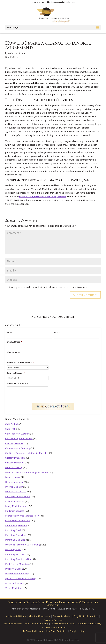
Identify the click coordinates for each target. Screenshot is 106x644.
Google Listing (77, 631)
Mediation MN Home (16, 616)
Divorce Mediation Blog (37, 624)
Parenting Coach (13, 530)
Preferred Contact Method (20, 363)
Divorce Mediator (14, 487)
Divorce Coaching (14, 467)
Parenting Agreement (16, 525)
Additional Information (18, 383)
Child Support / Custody (17, 434)
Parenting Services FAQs (90, 624)
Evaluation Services (15, 501)
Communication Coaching (18, 448)
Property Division (14, 569)
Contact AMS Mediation (54, 627)
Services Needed (16, 373)
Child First (10, 429)
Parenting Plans (13, 549)
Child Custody (12, 424)
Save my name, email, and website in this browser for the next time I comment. (48, 287)
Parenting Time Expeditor (18, 559)
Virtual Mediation (14, 588)
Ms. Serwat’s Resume (33, 631)
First (11, 332)
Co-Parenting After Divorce (19, 438)
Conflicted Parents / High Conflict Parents (26, 453)
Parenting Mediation (15, 540)
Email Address (14, 342)
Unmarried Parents (15, 583)
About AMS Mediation (40, 616)
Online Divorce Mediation (18, 520)
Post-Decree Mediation (17, 564)
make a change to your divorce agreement (43, 196)
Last (59, 332)
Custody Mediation (15, 463)
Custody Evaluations (15, 458)
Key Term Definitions (57, 631)
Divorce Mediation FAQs (63, 624)
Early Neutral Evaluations (18, 496)
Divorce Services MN (16, 492)
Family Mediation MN (16, 506)
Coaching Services (14, 443)
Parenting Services (15, 554)
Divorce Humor (13, 477)
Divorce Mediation (14, 482)
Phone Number (15, 352)
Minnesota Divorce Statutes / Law (22, 516)
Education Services (13, 624)
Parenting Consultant (16, 535)
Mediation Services (15, 511)
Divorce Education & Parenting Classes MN (27, 472)
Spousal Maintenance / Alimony (21, 578)
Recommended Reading (17, 574)
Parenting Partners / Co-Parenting (22, 545)
